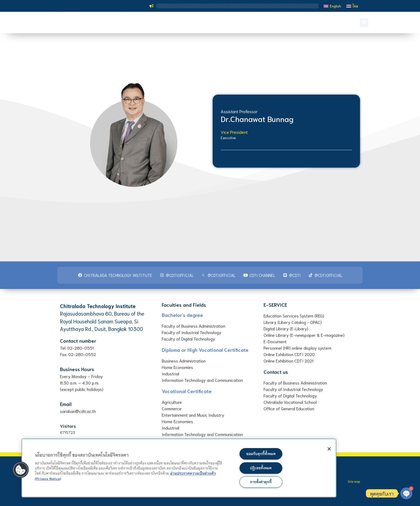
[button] (356, 23)
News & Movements (318, 19)
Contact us (329, 26)
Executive (228, 138)
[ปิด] (325, 450)
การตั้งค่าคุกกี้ (261, 482)
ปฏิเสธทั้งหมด (261, 467)
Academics (221, 19)
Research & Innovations (265, 18)
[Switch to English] (332, 6)
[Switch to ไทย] (352, 6)
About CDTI (188, 19)
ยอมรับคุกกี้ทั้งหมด (261, 453)
